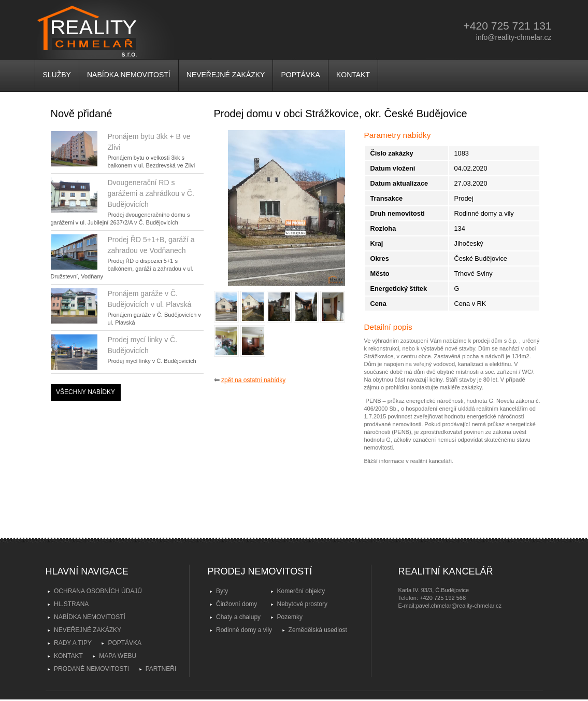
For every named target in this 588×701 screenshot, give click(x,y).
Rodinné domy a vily (244, 630)
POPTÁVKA (300, 75)
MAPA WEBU (118, 656)
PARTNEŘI (161, 669)
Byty (222, 591)
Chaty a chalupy (238, 617)
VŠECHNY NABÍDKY (85, 392)
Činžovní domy (236, 604)
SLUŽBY (57, 75)
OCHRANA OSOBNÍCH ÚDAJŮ (98, 591)
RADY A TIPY (73, 643)
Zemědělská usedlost (318, 630)
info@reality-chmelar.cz (514, 37)
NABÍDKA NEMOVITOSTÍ (129, 75)
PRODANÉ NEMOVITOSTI (91, 669)
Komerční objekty (301, 591)
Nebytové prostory (302, 604)
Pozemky (290, 617)
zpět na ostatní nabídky (253, 380)
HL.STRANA (71, 604)
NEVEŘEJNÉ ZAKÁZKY (226, 75)
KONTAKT (353, 75)
